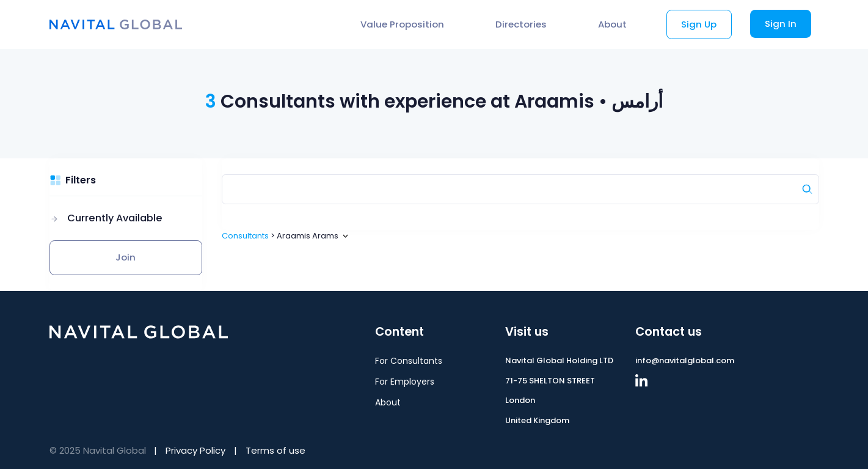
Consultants (245, 236)
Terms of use (275, 450)
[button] (106, 219)
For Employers (405, 382)
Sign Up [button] (699, 24)
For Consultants (409, 361)
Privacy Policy (195, 450)
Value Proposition (402, 24)
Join (126, 257)
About (612, 24)
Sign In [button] (781, 24)
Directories (521, 24)
